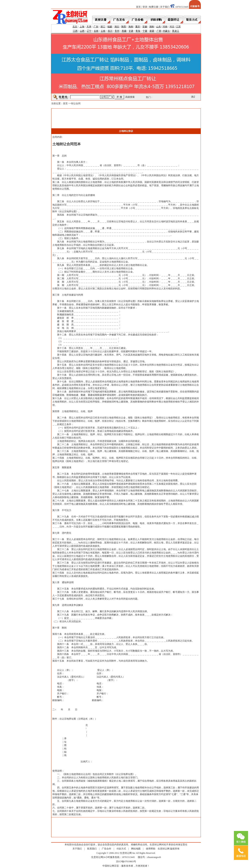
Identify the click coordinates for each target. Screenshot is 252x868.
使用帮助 (151, 849)
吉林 (96, 31)
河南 (165, 27)
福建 (110, 27)
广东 (96, 27)
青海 (138, 31)
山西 (82, 31)
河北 (172, 27)
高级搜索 (130, 97)
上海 (82, 27)
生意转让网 (164, 849)
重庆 (138, 27)
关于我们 (165, 7)
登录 (145, 7)
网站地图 (136, 849)
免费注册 (154, 7)
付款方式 (121, 849)
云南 (103, 31)
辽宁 (89, 31)
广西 (159, 31)
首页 (138, 7)
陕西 (124, 27)
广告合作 (107, 849)
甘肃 (131, 31)
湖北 (117, 27)
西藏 (124, 31)
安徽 (145, 27)
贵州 (117, 31)
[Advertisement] (126, 118)
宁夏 (145, 31)
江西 (75, 31)
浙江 (103, 27)
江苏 (178, 27)
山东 (158, 27)
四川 (110, 31)
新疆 (152, 31)
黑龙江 (176, 31)
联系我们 (92, 849)
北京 (75, 27)
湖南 (152, 27)
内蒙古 (166, 31)
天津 (89, 27)
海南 (131, 27)
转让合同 (76, 103)
